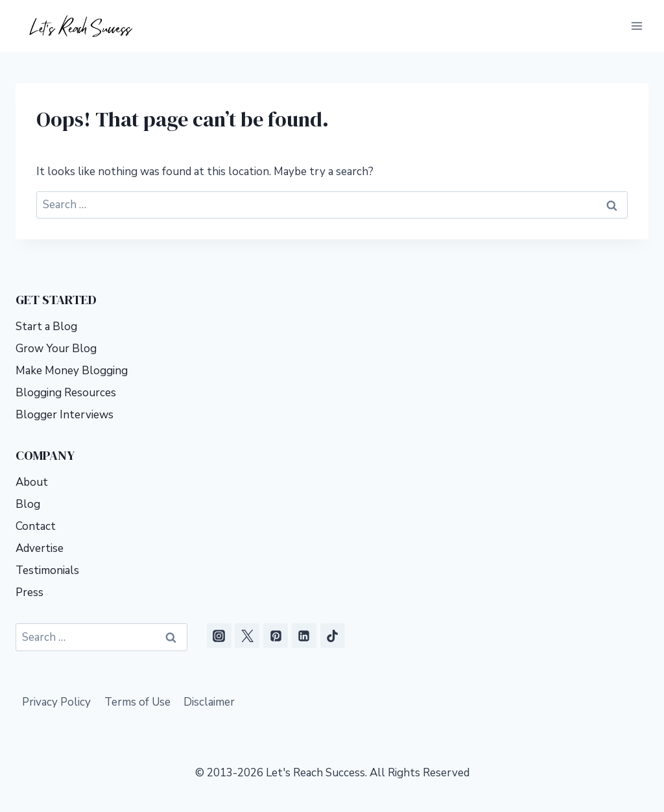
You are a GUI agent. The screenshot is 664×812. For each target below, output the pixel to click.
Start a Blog (46, 327)
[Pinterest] (276, 636)
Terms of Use (137, 702)
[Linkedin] (304, 636)
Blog (28, 504)
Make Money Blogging (72, 371)
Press (30, 592)
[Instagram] (219, 636)
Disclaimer (209, 702)
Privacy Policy (56, 702)
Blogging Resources (66, 393)
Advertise (40, 548)
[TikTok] (333, 636)
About (32, 482)
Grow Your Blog (56, 349)
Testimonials (47, 570)
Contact (36, 526)
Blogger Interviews (65, 415)
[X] (247, 636)
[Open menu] (636, 26)
